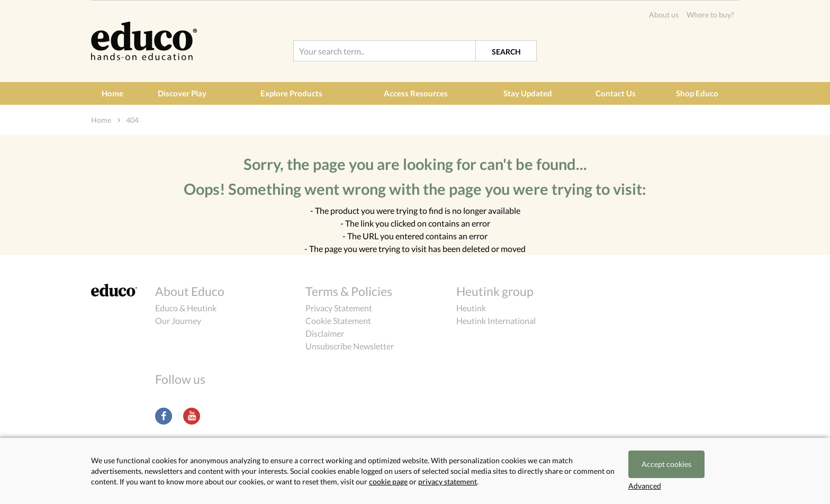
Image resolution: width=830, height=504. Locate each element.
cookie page (388, 481)
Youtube (192, 416)
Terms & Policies (349, 291)
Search (506, 52)
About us (664, 15)
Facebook (164, 416)
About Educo (190, 291)
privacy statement (448, 481)
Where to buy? (710, 15)
